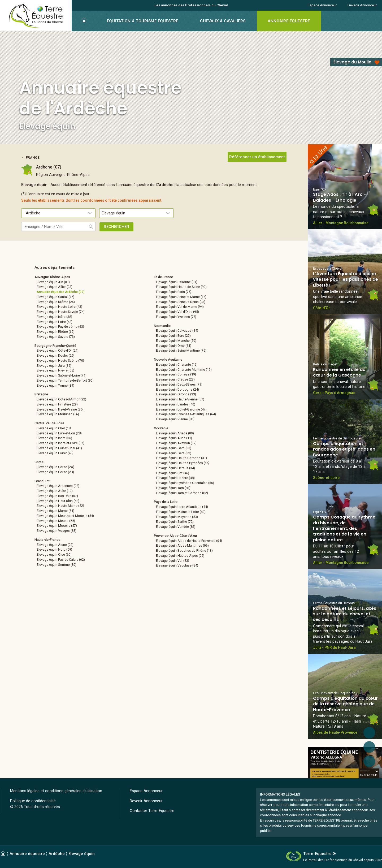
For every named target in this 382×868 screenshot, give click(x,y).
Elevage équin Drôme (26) (56, 302)
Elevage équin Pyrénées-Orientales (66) (185, 483)
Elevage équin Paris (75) (174, 292)
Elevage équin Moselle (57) (57, 526)
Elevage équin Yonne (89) (55, 385)
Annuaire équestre (27, 854)
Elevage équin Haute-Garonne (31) (181, 458)
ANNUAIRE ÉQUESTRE (289, 21)
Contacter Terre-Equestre (152, 811)
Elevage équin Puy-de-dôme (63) (60, 327)
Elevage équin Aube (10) (55, 491)
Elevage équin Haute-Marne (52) (60, 506)
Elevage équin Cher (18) (54, 428)
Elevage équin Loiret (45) (55, 453)
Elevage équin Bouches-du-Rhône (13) (184, 550)
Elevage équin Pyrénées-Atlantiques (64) (186, 414)
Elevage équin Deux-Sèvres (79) (179, 384)
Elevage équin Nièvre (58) (55, 370)
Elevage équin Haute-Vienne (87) (180, 399)
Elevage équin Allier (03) (55, 287)
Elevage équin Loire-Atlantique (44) (182, 507)
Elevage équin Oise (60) (54, 554)
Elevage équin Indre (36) (54, 438)
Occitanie (161, 428)
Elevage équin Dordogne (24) (177, 389)
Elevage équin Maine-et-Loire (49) (181, 512)
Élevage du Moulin (352, 62)
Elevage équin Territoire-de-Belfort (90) (65, 380)
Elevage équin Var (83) (173, 561)
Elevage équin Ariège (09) (175, 433)
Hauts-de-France (47, 540)
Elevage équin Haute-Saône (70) (60, 360)
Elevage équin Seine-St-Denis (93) (181, 302)
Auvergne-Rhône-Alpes (52, 277)
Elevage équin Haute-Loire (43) (59, 307)
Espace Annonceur (322, 5)
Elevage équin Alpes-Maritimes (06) (182, 545)
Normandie (162, 326)
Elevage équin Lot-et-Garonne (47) (181, 409)
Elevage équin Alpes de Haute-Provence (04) (189, 541)
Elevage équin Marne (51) (55, 511)
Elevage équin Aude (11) (174, 438)
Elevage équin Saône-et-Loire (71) (62, 375)
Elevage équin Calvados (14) (177, 331)
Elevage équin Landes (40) (176, 404)
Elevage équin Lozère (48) (175, 478)
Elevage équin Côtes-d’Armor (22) (61, 399)
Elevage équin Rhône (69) (56, 332)
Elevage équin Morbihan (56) (58, 414)
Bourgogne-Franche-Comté (55, 346)
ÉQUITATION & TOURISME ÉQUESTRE (143, 21)
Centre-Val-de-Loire (49, 423)
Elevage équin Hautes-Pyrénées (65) (183, 463)
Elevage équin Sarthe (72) (175, 522)
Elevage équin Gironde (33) (176, 394)
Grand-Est (42, 481)
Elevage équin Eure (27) (173, 336)
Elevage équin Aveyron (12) (176, 443)
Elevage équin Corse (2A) (55, 467)
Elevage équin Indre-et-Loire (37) (60, 443)
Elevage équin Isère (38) (54, 317)
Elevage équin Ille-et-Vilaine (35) (60, 409)
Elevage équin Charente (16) (177, 364)
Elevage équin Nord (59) (54, 549)
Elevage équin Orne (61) (174, 346)
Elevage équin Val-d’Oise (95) (177, 312)
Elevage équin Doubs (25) (56, 355)
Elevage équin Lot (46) (173, 473)
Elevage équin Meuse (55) (56, 521)
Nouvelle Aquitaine (168, 359)
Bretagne (41, 394)
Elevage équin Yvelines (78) (176, 317)
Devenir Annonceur (362, 5)
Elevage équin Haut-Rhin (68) (58, 501)
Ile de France (163, 277)
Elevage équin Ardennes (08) (58, 486)
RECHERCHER (116, 227)
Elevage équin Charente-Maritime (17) (184, 370)
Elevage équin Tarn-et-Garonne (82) (182, 493)
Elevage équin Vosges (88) (57, 531)
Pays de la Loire (166, 502)
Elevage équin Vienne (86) (175, 419)
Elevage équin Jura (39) (54, 366)
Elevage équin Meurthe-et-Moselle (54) (65, 516)
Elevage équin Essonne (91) (177, 282)
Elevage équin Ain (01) (53, 282)
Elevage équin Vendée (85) (176, 527)
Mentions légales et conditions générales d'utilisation (56, 791)
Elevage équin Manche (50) (176, 341)
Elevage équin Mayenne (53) (177, 517)
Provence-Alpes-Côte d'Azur (175, 536)
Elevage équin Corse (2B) (55, 472)
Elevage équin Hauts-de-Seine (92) (181, 287)
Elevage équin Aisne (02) (55, 545)
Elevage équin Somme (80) (57, 565)
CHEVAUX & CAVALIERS (223, 21)
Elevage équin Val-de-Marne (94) (180, 307)
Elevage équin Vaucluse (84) (177, 565)
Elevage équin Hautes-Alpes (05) (180, 556)
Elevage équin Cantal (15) (55, 297)
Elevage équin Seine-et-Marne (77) (181, 297)
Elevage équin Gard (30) (174, 448)
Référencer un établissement (257, 157)
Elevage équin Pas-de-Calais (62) (61, 560)
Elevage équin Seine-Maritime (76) (181, 350)
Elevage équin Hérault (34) (175, 468)
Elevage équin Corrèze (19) (176, 374)
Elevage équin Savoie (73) (56, 337)
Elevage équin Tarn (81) (173, 488)
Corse (39, 462)
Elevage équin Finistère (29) (57, 404)
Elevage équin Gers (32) (174, 453)
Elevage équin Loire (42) (55, 322)
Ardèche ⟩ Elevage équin (72, 854)
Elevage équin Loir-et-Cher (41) (59, 448)
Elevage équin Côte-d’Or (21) (58, 350)
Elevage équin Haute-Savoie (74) (61, 312)
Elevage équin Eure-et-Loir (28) (59, 433)
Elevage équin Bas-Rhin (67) (57, 496)
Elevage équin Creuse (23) (175, 379)
